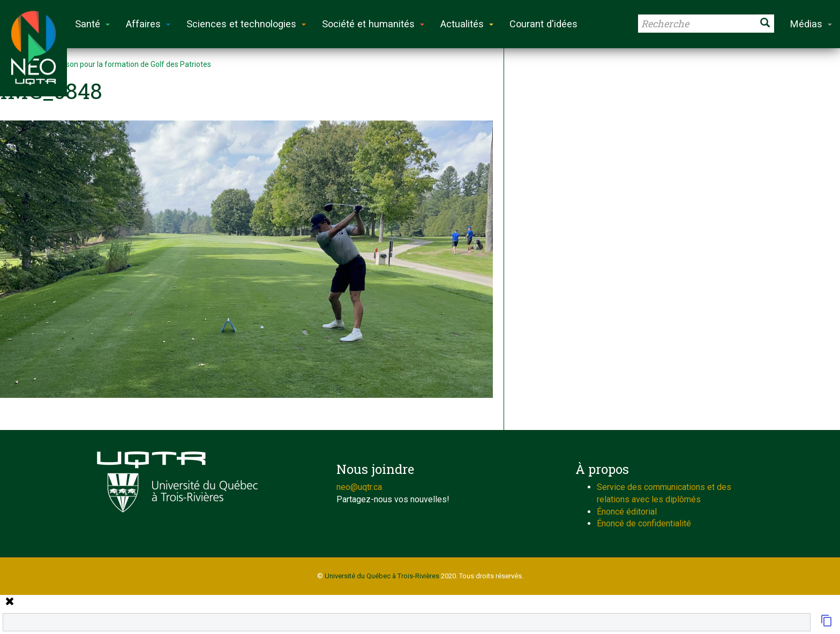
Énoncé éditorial (627, 512)
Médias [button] (811, 24)
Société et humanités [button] (373, 24)
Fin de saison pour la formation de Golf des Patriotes (123, 64)
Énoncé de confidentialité (644, 523)
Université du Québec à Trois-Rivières (382, 576)
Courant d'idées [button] (543, 24)
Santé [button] (92, 24)
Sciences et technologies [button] (246, 24)
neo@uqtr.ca (359, 487)
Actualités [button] (467, 24)
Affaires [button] (148, 24)
